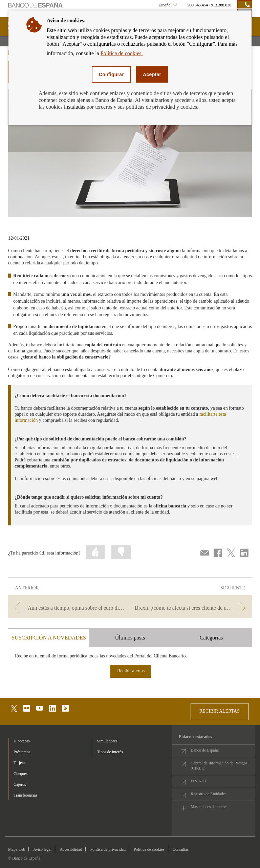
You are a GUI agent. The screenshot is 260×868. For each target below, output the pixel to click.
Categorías (211, 638)
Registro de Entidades (208, 794)
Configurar (111, 74)
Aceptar (152, 74)
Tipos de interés (110, 752)
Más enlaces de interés (209, 807)
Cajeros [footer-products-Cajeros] (20, 784)
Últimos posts (130, 638)
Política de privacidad (108, 849)
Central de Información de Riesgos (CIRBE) (219, 766)
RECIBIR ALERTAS (220, 711)
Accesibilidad (71, 849)
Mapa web (17, 849)
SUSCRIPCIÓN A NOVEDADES (49, 638)
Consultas (181, 849)
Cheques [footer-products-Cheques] (20, 774)
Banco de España (205, 750)
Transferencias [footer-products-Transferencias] (25, 795)
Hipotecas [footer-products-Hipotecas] (22, 741)
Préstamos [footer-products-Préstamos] (22, 752)
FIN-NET (199, 781)
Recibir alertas (131, 671)
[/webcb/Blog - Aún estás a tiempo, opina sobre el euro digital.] (68, 608)
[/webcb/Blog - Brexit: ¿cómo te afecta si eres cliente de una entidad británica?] (192, 608)
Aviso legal (42, 849)
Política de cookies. (122, 53)
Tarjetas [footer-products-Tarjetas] (20, 763)
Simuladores (107, 741)
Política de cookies (149, 849)
